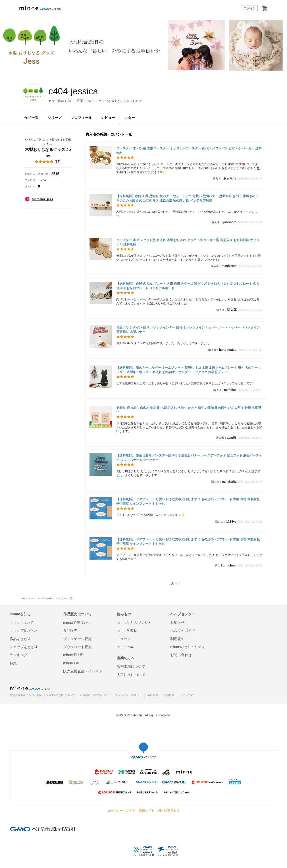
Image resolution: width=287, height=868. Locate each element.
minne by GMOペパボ (40, 8)
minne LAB (72, 663)
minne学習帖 (127, 631)
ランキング (19, 655)
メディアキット (189, 695)
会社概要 (153, 695)
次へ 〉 (176, 583)
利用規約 (177, 639)
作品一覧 (31, 118)
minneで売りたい (77, 623)
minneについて (22, 623)
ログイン (250, 8)
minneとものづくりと (134, 623)
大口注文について (131, 675)
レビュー (108, 118)
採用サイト (147, 810)
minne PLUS (73, 655)
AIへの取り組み (169, 810)
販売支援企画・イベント (83, 671)
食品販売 (70, 631)
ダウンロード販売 (77, 647)
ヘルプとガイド (183, 631)
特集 (13, 663)
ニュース (124, 639)
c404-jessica (73, 91)
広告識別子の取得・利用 (95, 695)
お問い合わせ (181, 655)
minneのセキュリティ (188, 647)
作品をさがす (20, 639)
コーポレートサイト (121, 810)
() (48, 162)
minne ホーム (28, 598)
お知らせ (177, 623)
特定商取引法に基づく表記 (26, 695)
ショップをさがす (24, 647)
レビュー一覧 (65, 598)
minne (30, 688)
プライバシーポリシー (128, 695)
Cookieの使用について (61, 695)
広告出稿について (131, 666)
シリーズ (55, 118)
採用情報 (169, 695)
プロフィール (81, 118)
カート (264, 8)
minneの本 (125, 647)
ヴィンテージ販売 (77, 639)
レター (130, 118)
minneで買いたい (23, 631)
